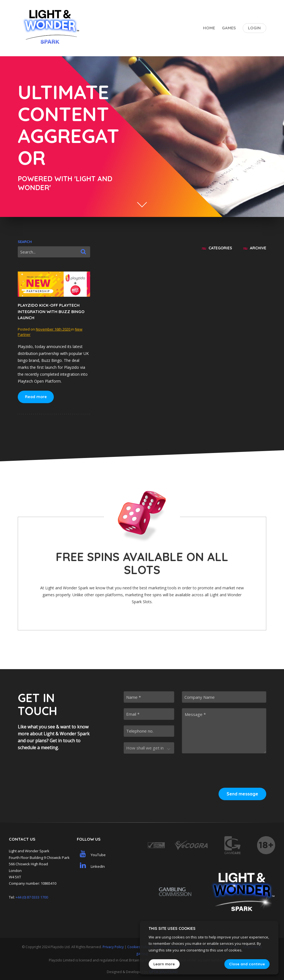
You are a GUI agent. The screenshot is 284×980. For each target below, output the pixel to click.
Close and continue (247, 964)
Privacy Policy (113, 947)
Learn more (164, 964)
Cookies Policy (139, 947)
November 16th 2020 (53, 329)
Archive (255, 248)
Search (25, 242)
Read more (36, 397)
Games (229, 28)
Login (254, 28)
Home (209, 28)
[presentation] (224, 770)
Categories (217, 248)
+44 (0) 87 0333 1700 (32, 897)
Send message (242, 794)
